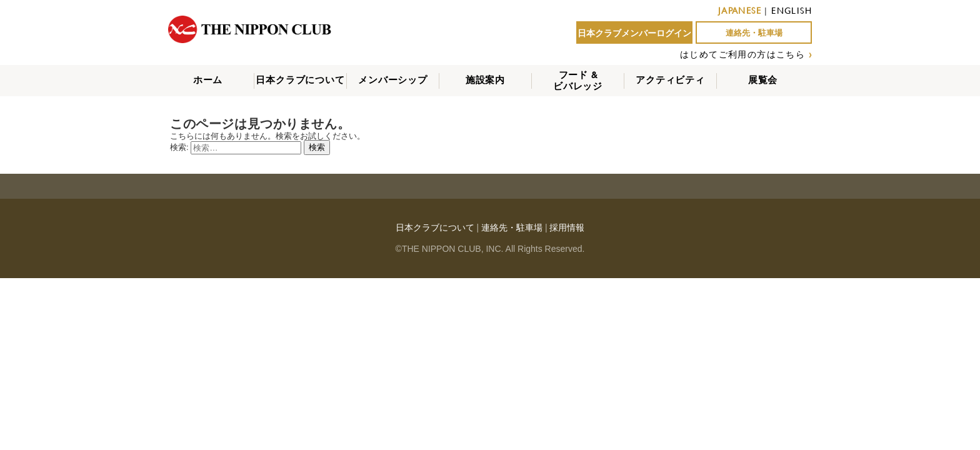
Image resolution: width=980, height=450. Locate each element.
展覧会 (763, 80)
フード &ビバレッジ (578, 80)
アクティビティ (670, 80)
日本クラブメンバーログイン (634, 33)
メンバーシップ (393, 80)
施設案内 (485, 80)
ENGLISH (792, 10)
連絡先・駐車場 (754, 33)
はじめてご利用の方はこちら (742, 54)
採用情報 (567, 227)
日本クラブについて (300, 80)
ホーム (208, 80)
